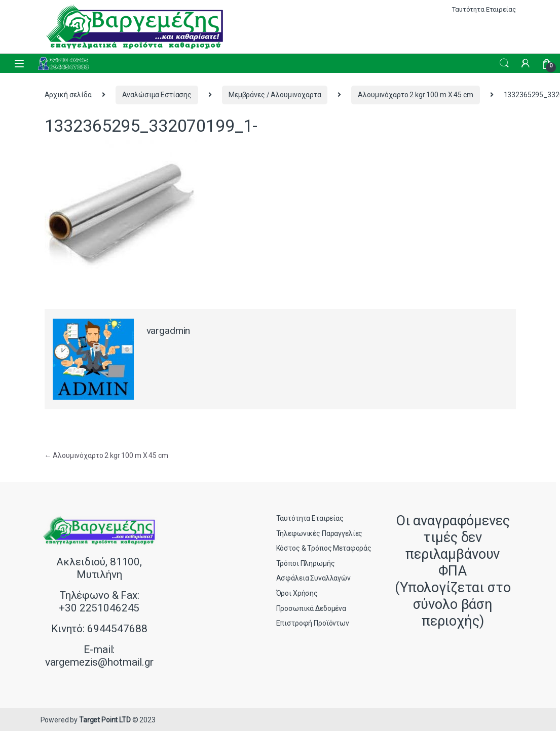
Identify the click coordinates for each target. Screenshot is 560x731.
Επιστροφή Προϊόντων (313, 623)
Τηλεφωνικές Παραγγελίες (320, 533)
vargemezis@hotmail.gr (99, 662)
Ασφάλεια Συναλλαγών (313, 578)
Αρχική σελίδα (68, 95)
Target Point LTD (105, 720)
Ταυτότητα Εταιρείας (484, 9)
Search (504, 63)
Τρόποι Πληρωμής (306, 563)
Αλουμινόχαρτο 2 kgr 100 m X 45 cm (415, 95)
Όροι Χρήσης (297, 593)
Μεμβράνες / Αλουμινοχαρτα (275, 95)
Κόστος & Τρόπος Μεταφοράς (324, 548)
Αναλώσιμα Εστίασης (157, 95)
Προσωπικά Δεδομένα (311, 608)
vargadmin (169, 331)
